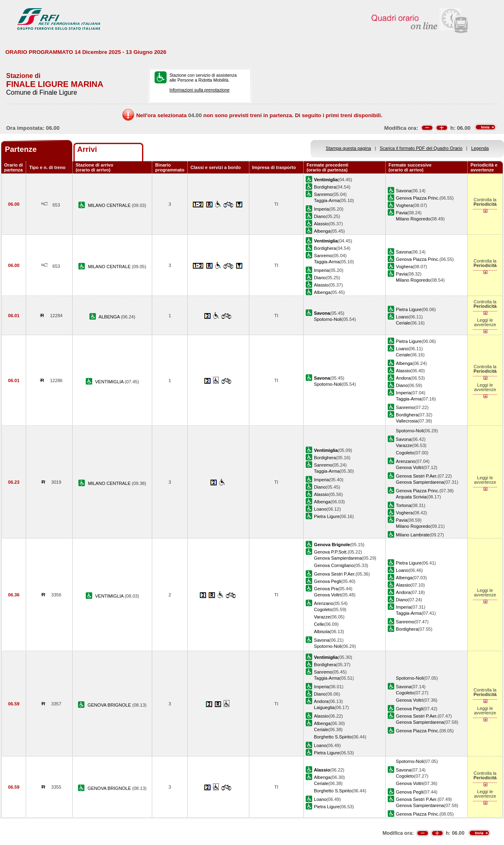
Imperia (321, 209)
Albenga (322, 231)
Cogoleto (405, 453)
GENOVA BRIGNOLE (110, 705)
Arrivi (87, 149)
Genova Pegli (327, 581)
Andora (403, 378)
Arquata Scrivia (411, 497)
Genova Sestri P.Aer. (417, 476)
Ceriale (403, 323)
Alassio (321, 224)
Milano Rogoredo (413, 219)
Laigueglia (324, 707)
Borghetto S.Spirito (333, 737)
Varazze (404, 445)
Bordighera (325, 187)
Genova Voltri (410, 467)
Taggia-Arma (327, 200)
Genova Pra (326, 589)
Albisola (322, 632)
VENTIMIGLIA (110, 382)
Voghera (404, 205)
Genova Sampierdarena (420, 482)
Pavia (402, 213)
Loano (402, 317)
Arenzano (405, 461)
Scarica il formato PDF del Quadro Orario (421, 148)
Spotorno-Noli (328, 319)
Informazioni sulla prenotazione (199, 90)
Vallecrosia (407, 421)
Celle (319, 624)
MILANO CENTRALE (110, 205)
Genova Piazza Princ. (418, 198)
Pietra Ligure (409, 309)
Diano (320, 216)
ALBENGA (110, 317)
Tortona (403, 505)
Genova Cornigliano (334, 565)
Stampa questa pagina (348, 148)
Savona (404, 191)
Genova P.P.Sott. (331, 552)
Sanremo (323, 194)
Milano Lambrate (413, 535)
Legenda (480, 148)
